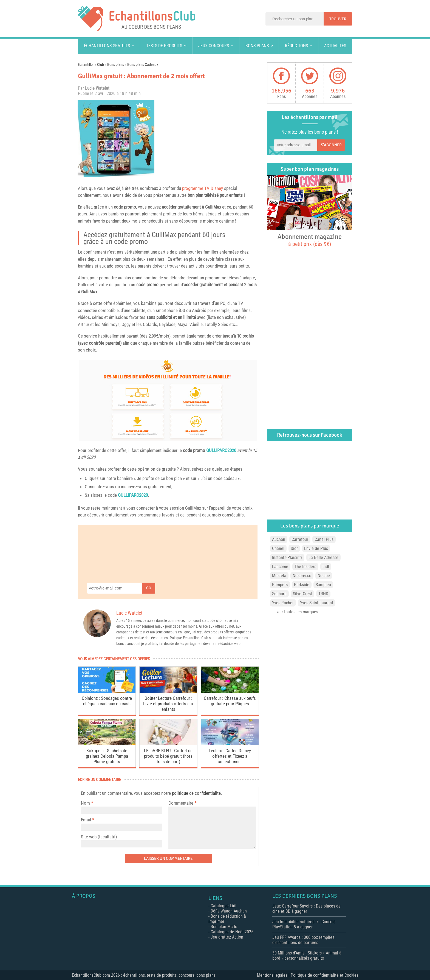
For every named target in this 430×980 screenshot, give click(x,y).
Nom (85, 803)
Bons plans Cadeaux (143, 64)
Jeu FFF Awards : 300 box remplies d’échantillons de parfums (303, 940)
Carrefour (300, 539)
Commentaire (182, 803)
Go (149, 588)
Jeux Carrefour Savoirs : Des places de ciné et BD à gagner (306, 909)
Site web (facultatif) (99, 837)
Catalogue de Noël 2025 (232, 932)
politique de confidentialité (196, 793)
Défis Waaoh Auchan (229, 911)
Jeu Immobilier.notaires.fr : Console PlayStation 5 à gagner (304, 924)
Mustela (279, 576)
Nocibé (324, 576)
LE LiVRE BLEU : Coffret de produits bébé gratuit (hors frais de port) (168, 756)
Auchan (279, 539)
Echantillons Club (91, 64)
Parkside (302, 585)
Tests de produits (164, 46)
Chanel (278, 548)
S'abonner (331, 145)
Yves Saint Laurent (317, 603)
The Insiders (305, 567)
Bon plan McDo (224, 927)
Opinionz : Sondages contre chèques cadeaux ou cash (107, 701)
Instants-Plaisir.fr (287, 558)
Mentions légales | (274, 975)
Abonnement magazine (310, 240)
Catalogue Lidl (224, 906)
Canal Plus (324, 539)
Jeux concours (214, 46)
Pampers (280, 585)
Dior (294, 548)
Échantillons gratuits (107, 46)
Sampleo (323, 585)
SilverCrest (302, 594)
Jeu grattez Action (227, 937)
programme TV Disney (203, 188)
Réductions (296, 46)
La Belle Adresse (323, 558)
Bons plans (257, 46)
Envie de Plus (316, 548)
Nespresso (302, 576)
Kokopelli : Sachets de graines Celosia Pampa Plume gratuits (107, 756)
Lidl (326, 567)
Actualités (335, 46)
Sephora (279, 594)
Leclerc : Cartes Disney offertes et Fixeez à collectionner (230, 756)
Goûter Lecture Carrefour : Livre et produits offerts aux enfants (168, 704)
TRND (323, 594)
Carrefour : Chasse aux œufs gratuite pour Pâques (230, 701)
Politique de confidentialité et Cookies (325, 975)
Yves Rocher (283, 603)
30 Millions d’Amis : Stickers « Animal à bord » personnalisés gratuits (307, 956)
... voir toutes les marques (295, 612)
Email (86, 820)
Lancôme (280, 567)
